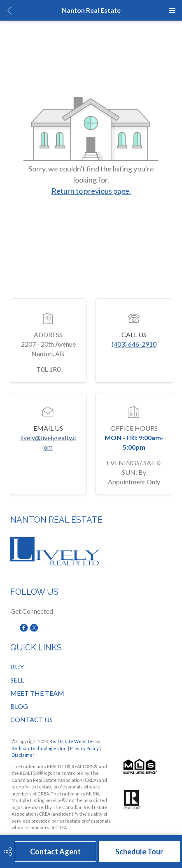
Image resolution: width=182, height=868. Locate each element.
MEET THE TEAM (37, 693)
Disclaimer (23, 755)
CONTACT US (31, 719)
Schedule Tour (139, 852)
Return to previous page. (91, 191)
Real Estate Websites (72, 741)
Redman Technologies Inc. (40, 748)
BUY (17, 667)
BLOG (19, 706)
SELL (17, 680)
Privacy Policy (84, 748)
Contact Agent (55, 852)
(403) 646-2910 (134, 344)
